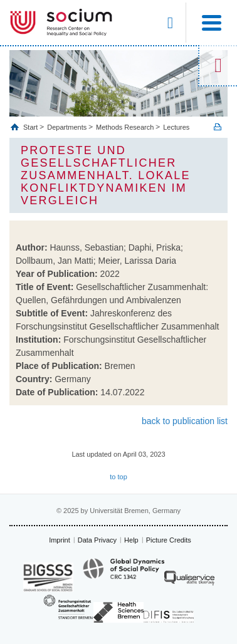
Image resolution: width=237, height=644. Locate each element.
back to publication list (185, 421)
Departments (67, 127)
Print (218, 127)
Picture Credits (169, 540)
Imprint (60, 540)
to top (118, 477)
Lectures (176, 127)
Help (131, 540)
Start (31, 127)
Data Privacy (97, 540)
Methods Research (125, 127)
